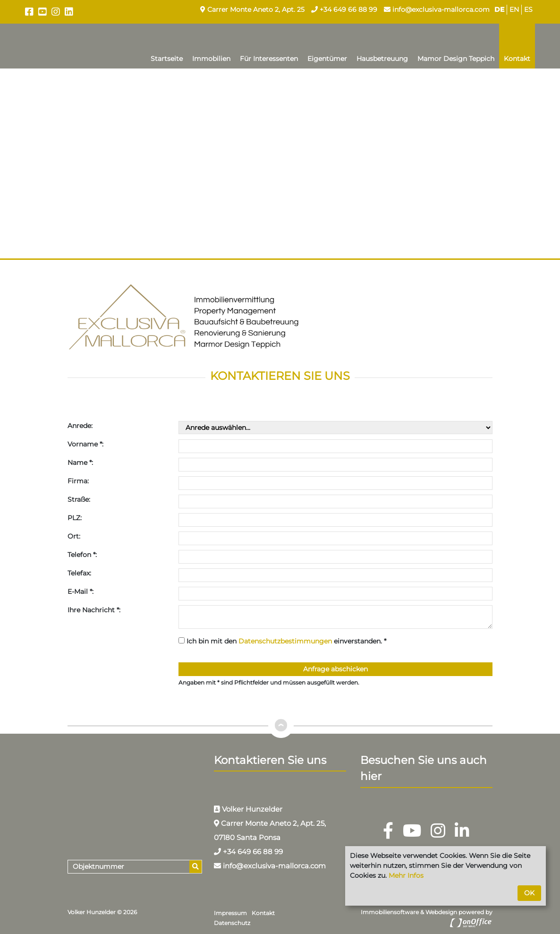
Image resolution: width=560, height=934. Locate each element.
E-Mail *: (81, 591)
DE (499, 9)
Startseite (167, 59)
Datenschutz (232, 923)
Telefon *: (82, 555)
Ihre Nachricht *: (94, 610)
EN (514, 9)
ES (528, 9)
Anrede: (80, 426)
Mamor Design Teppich (456, 59)
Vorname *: (85, 444)
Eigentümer (327, 59)
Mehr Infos (406, 875)
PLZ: (75, 518)
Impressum (230, 913)
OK (529, 893)
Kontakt (517, 59)
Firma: (78, 481)
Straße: (79, 499)
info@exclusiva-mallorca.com (437, 9)
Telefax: (79, 573)
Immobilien (211, 59)
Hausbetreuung (382, 59)
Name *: (80, 463)
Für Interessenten (269, 59)
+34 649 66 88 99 (344, 9)
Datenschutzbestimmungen (285, 641)
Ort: (74, 536)
